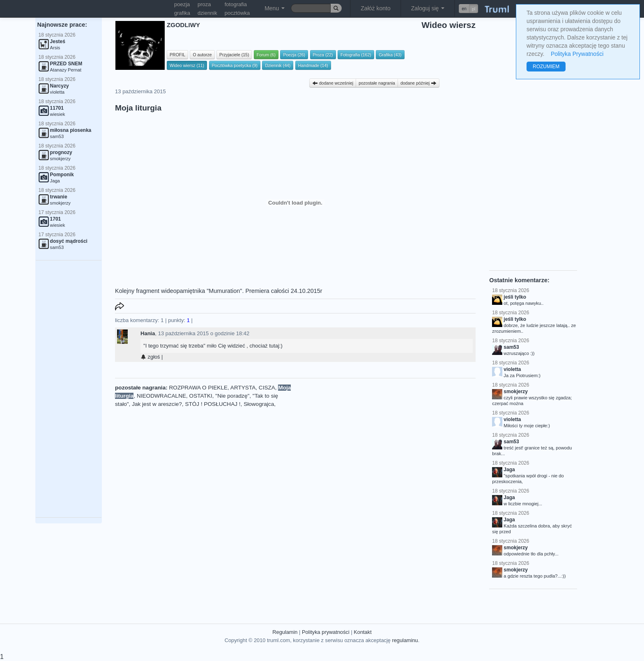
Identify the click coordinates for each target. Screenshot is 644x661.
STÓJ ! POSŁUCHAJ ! (213, 404)
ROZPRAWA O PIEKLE (199, 388)
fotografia (236, 4)
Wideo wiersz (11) (187, 65)
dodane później (419, 83)
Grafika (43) (390, 55)
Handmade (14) (313, 65)
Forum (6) (266, 55)
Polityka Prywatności (577, 54)
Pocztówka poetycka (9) (235, 65)
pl (474, 9)
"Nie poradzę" (232, 396)
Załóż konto (375, 8)
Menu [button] (275, 8)
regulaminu (405, 640)
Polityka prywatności (326, 632)
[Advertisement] (69, 389)
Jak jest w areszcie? (157, 404)
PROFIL (177, 55)
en (464, 9)
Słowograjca (259, 404)
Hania (148, 333)
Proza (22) (323, 55)
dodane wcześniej (333, 83)
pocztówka (237, 13)
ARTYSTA (243, 388)
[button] (468, 9)
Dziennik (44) (278, 65)
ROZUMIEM (546, 67)
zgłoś (150, 357)
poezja (182, 4)
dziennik (207, 13)
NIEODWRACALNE (161, 396)
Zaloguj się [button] (428, 8)
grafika (182, 13)
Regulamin (285, 632)
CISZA (267, 388)
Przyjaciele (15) (234, 55)
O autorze (202, 55)
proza (204, 4)
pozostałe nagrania (377, 83)
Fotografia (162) (356, 55)
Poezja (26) (294, 55)
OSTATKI (201, 396)
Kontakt (362, 632)
